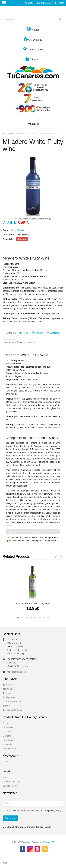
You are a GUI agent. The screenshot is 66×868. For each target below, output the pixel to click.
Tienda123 (49, 842)
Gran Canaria (9, 740)
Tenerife (6, 723)
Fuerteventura (9, 749)
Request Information (26, 342)
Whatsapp (53, 333)
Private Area (44, 3)
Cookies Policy (10, 786)
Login (5, 762)
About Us (8, 685)
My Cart (59, 3)
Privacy (6, 778)
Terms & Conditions (12, 782)
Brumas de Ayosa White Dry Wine (33, 603)
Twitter (24, 333)
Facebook (38, 333)
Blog (6, 706)
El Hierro (7, 736)
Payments (9, 697)
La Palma (7, 732)
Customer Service (12, 702)
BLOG (29, 3)
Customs (8, 693)
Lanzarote (7, 744)
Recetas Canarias (12, 710)
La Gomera (8, 727)
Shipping (8, 689)
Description (9, 342)
